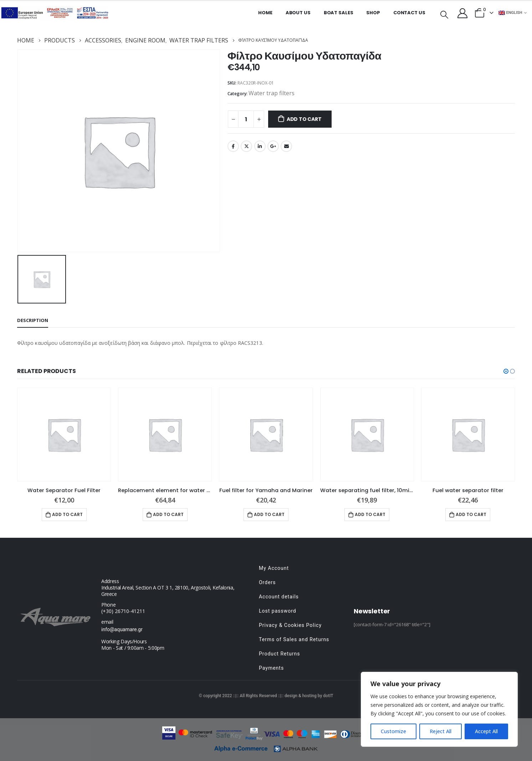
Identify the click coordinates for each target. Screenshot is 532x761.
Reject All (441, 731)
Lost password (278, 611)
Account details (279, 597)
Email (286, 146)
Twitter (246, 146)
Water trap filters (272, 93)
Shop (373, 13)
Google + (273, 146)
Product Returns (279, 654)
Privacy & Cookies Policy (290, 625)
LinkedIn (260, 146)
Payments (271, 668)
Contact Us (409, 13)
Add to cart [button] (67, 514)
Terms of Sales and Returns (294, 639)
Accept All (486, 731)
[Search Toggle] (444, 14)
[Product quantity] (246, 119)
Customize (393, 731)
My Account (274, 568)
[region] (439, 709)
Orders (267, 582)
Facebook (233, 146)
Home (265, 13)
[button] (506, 371)
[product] (64, 435)
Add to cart (304, 119)
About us (298, 13)
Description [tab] (33, 320)
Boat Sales (339, 13)
